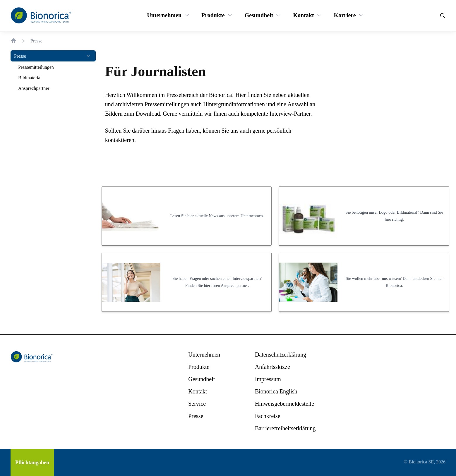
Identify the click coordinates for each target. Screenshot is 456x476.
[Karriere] (345, 15)
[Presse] (20, 56)
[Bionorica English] (276, 391)
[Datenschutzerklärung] (281, 355)
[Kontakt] (303, 15)
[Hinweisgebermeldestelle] (284, 404)
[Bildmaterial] (30, 78)
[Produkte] (213, 15)
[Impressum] (268, 379)
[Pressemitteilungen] (36, 67)
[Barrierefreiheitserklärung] (285, 428)
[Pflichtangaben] (32, 463)
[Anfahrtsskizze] (272, 367)
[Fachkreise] (268, 416)
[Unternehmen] (164, 15)
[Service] (197, 404)
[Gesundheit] (259, 15)
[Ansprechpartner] (34, 88)
